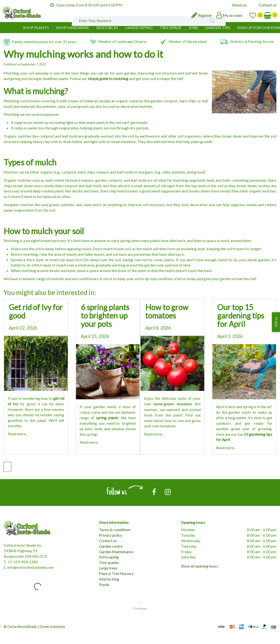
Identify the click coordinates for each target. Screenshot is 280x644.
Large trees (108, 568)
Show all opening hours (200, 566)
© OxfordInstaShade (20, 627)
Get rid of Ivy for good (36, 311)
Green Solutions (52, 627)
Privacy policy (111, 535)
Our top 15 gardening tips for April (241, 316)
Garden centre (111, 546)
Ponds (104, 584)
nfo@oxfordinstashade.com (31, 567)
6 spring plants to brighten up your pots (105, 316)
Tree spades (109, 562)
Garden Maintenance (116, 552)
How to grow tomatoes (167, 311)
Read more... (18, 434)
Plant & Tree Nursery (116, 573)
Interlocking (109, 579)
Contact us (108, 541)
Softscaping (109, 557)
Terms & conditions (115, 530)
